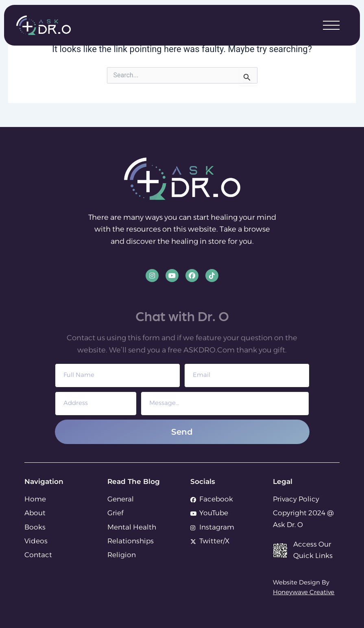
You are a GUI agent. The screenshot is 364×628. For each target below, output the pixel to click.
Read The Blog (134, 481)
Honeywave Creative (304, 593)
